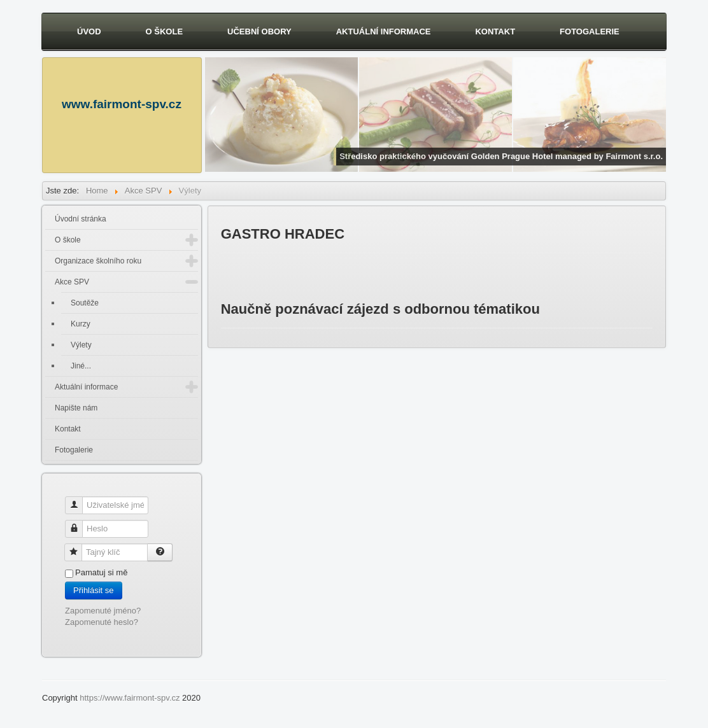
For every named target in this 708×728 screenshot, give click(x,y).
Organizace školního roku (98, 261)
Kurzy (81, 324)
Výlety (81, 345)
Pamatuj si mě (101, 572)
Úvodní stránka (81, 219)
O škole (165, 31)
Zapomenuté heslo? (102, 622)
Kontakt (495, 31)
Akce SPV (72, 282)
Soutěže (85, 303)
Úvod (89, 31)
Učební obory (259, 31)
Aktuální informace (384, 31)
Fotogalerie (590, 31)
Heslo (79, 523)
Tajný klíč (78, 547)
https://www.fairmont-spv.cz (130, 698)
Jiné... (81, 366)
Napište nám (76, 408)
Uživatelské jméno (79, 500)
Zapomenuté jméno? (103, 611)
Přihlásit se (94, 590)
